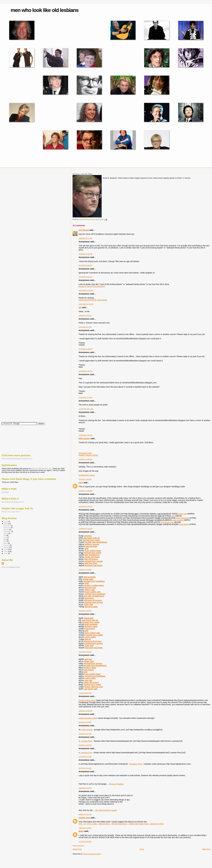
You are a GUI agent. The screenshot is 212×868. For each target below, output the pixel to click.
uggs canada (178, 520)
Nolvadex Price (136, 764)
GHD (87, 583)
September (7, 531)
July (5, 535)
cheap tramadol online (88, 718)
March (6, 543)
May (5, 539)
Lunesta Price (87, 741)
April (5, 541)
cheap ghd (89, 618)
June (5, 537)
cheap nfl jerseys (91, 683)
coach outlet (90, 637)
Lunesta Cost (87, 753)
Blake (81, 831)
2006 (6, 553)
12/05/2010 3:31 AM (85, 435)
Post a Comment (78, 845)
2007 (6, 551)
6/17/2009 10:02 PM (85, 265)
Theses (89, 286)
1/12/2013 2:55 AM (85, 652)
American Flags (85, 453)
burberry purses (92, 544)
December (7, 526)
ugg (173, 516)
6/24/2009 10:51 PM (85, 277)
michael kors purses (93, 561)
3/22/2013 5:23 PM (85, 757)
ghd (87, 549)
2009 (6, 524)
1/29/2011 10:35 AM (85, 459)
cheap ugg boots (92, 557)
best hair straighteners (94, 596)
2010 (6, 521)
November (7, 528)
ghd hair (88, 536)
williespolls (5, 492)
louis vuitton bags (93, 551)
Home (142, 849)
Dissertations (99, 286)
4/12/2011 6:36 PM (85, 479)
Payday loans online (87, 700)
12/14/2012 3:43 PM (85, 506)
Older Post (206, 849)
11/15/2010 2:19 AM (85, 397)
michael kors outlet (91, 540)
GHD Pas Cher (91, 563)
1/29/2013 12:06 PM (85, 711)
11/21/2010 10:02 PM (86, 409)
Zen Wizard (84, 230)
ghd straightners (92, 555)
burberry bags (91, 627)
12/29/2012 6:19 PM (85, 529)
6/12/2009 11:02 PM (85, 254)
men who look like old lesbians (45, 10)
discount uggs (91, 607)
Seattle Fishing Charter (88, 455)
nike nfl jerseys (91, 559)
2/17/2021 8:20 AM (85, 842)
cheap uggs (88, 579)
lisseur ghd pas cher (94, 687)
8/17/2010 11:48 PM (85, 349)
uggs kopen (184, 524)
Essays (82, 286)
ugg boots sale (91, 689)
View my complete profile (11, 567)
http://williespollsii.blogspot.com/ (13, 502)
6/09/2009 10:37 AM (85, 238)
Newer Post (77, 849)
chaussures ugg (167, 522)
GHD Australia (91, 624)
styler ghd (88, 605)
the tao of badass (116, 784)
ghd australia (90, 577)
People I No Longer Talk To (11, 512)
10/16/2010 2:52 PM (85, 371)
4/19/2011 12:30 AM (85, 491)
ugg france (90, 629)
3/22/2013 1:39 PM (85, 745)
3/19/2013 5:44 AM (85, 722)
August (6, 533)
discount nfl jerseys (93, 600)
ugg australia (91, 546)
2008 (6, 549)
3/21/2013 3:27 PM (85, 734)
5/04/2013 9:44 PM (85, 788)
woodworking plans (87, 475)
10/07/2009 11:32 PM (86, 304)
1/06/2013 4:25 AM (85, 570)
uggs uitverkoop (183, 518)
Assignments (84, 300)
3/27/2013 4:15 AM (85, 768)
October (6, 530)
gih (80, 307)
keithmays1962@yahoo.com (41, 469)
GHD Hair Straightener (97, 542)
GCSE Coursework (99, 300)
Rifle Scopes (84, 439)
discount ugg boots (93, 565)
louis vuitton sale (93, 592)
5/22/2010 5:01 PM (85, 327)
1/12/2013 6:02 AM (85, 693)
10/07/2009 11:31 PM (86, 290)
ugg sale (88, 680)
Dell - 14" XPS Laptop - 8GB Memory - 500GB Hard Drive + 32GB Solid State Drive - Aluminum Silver (121, 824)
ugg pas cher (90, 588)
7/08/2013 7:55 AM (85, 828)
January (6, 547)
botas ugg (183, 514)
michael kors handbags (94, 581)
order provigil (87, 730)
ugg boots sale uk (92, 538)
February (7, 545)
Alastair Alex (84, 818)
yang (81, 483)
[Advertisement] (14, 439)
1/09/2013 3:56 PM (85, 611)
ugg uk (88, 639)
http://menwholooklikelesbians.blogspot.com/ (17, 459)
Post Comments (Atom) (92, 854)
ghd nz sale (90, 590)
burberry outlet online (94, 585)
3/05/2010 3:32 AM (85, 316)
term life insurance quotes (106, 810)
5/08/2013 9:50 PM (85, 814)
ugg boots (89, 598)
